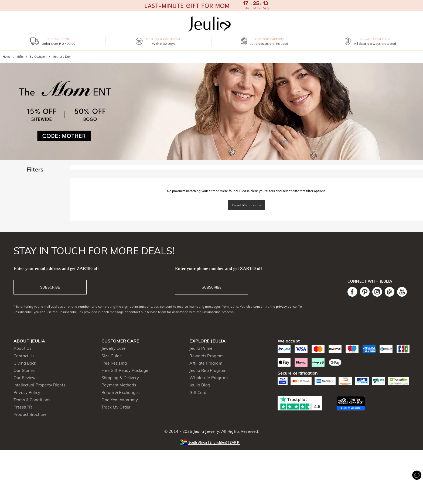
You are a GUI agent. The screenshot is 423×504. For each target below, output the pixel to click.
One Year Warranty (120, 400)
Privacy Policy (27, 392)
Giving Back (25, 363)
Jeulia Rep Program (208, 370)
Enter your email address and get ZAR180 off (56, 268)
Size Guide (112, 356)
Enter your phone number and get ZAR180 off (219, 268)
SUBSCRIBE (50, 287)
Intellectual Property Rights (39, 385)
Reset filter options (247, 205)
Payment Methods (119, 385)
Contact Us (24, 356)
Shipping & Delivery (120, 378)
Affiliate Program (206, 363)
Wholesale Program (208, 378)
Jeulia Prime (201, 348)
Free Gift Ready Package (125, 370)
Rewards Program (207, 356)
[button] (211, 442)
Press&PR (23, 407)
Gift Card (198, 392)
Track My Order (116, 407)
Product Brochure (30, 414)
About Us (22, 348)
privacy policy (286, 306)
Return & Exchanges (120, 392)
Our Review (25, 378)
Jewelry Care (113, 348)
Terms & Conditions (32, 400)
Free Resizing (114, 363)
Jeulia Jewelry (206, 431)
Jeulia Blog (200, 385)
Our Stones (24, 370)
